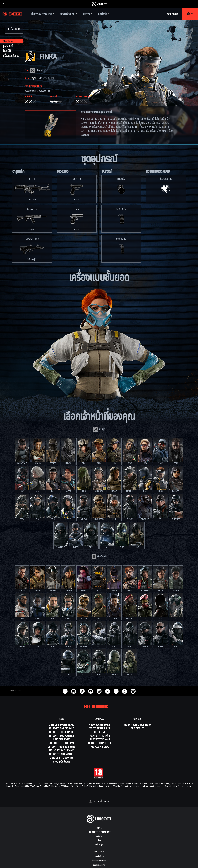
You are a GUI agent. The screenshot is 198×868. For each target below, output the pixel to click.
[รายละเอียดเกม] (68, 14)
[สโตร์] (99, 828)
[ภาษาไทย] (99, 801)
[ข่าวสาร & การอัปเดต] (43, 14)
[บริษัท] (99, 836)
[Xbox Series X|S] (100, 729)
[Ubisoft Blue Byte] (61, 732)
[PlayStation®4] (100, 740)
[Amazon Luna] (100, 747)
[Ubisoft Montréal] (61, 725)
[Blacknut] (137, 729)
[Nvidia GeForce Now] (137, 725)
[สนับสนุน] (99, 844)
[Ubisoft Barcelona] (61, 729)
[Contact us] (99, 852)
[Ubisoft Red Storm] (61, 743)
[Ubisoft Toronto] (61, 758)
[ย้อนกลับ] (14, 29)
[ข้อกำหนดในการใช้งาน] (99, 861)
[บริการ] (88, 14)
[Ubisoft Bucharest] (61, 736)
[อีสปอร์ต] (104, 14)
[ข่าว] (99, 840)
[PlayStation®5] (100, 736)
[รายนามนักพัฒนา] (61, 762)
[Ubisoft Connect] (99, 832)
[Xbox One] (100, 732)
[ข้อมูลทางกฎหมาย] (99, 865)
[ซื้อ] (190, 14)
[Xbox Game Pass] (100, 725)
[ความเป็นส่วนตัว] (99, 856)
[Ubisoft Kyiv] (61, 740)
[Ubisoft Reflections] (61, 747)
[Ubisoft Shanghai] (61, 754)
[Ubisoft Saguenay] (61, 751)
